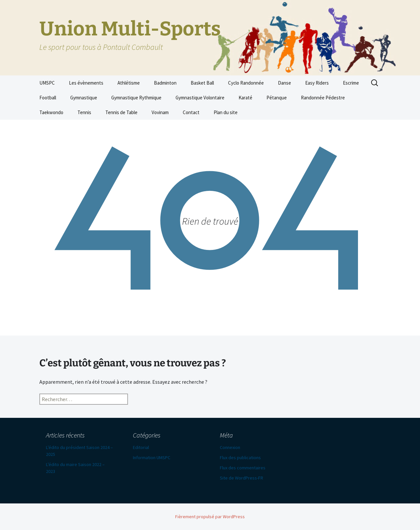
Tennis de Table (121, 112)
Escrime (351, 83)
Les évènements (86, 83)
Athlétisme (129, 83)
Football (48, 98)
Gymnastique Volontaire (200, 98)
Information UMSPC (152, 458)
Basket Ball (202, 83)
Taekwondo (51, 112)
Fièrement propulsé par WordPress (210, 517)
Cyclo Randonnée (246, 83)
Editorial (141, 447)
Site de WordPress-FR (241, 478)
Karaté (245, 98)
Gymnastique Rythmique (136, 98)
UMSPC (47, 83)
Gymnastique (84, 98)
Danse (284, 83)
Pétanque (277, 98)
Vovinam (160, 112)
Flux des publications (240, 458)
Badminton (165, 83)
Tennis (84, 112)
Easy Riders (317, 83)
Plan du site (226, 112)
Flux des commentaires (243, 468)
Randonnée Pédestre (323, 98)
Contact (191, 112)
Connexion (230, 447)
